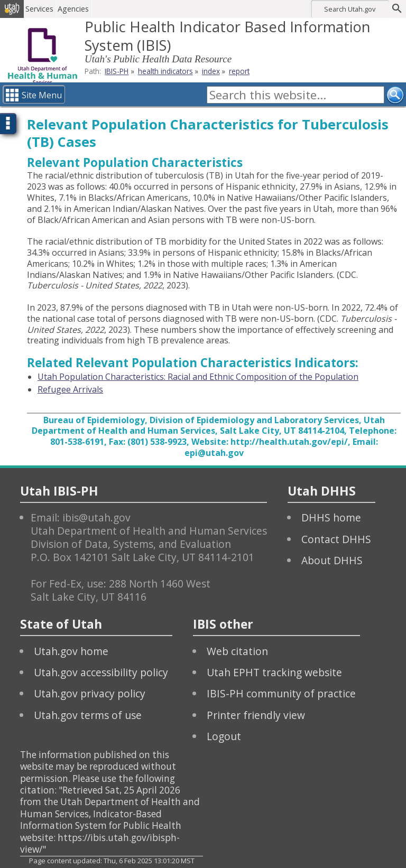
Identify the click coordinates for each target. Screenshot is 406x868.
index (211, 71)
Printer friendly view (256, 715)
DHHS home (331, 517)
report (239, 71)
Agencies (78, 9)
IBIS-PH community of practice (281, 693)
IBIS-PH (117, 71)
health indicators (165, 71)
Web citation (237, 651)
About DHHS (332, 560)
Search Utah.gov (350, 9)
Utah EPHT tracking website (274, 672)
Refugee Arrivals (70, 389)
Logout (224, 736)
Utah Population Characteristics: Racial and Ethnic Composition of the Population (198, 377)
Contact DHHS (336, 539)
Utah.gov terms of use (88, 715)
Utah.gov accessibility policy (101, 672)
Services (44, 9)
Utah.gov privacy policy (90, 693)
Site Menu (42, 95)
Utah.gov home (71, 651)
